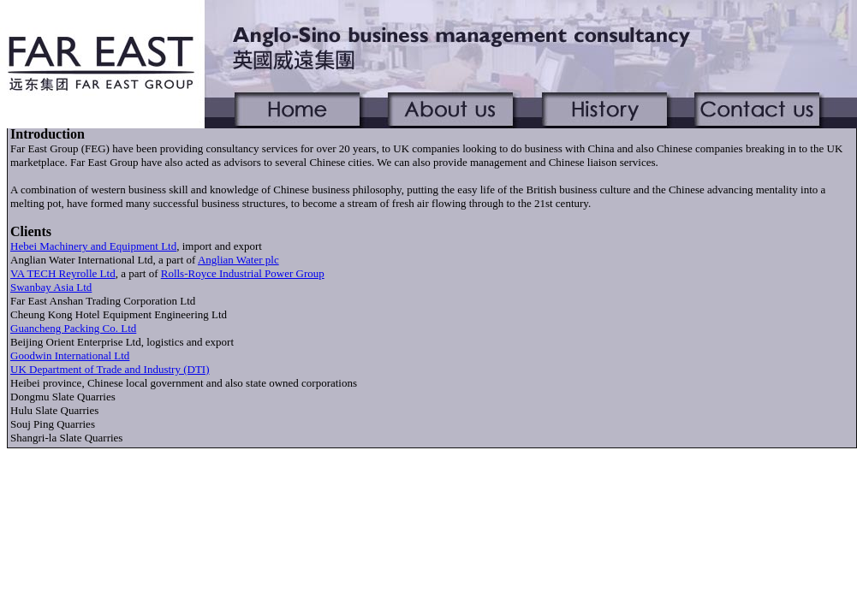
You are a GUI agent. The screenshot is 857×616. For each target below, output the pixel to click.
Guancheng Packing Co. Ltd (73, 328)
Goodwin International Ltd (70, 355)
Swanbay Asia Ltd (51, 287)
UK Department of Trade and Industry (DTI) (110, 369)
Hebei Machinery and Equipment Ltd (93, 246)
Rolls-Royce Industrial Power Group (243, 273)
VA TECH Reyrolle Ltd (63, 273)
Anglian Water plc (238, 260)
